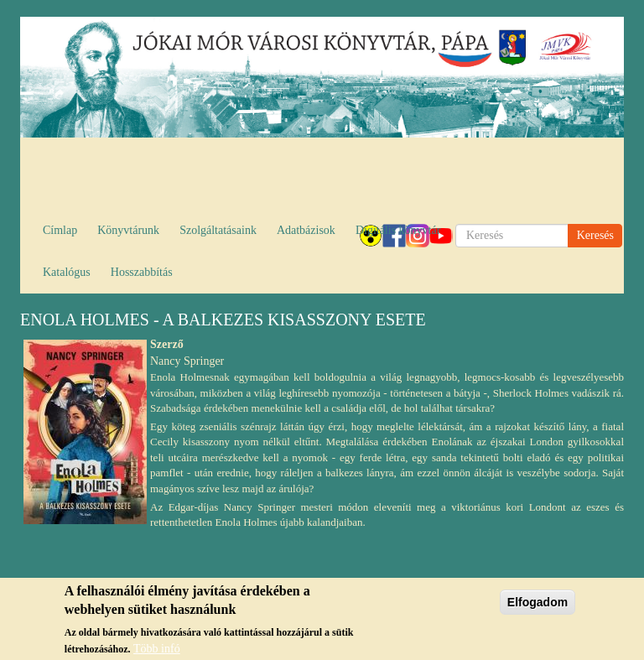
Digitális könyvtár (398, 230)
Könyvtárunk (128, 230)
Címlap (60, 230)
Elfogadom (538, 607)
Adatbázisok (306, 230)
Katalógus (67, 272)
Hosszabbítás (142, 272)
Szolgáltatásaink (218, 230)
